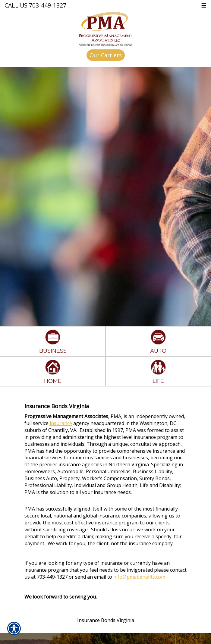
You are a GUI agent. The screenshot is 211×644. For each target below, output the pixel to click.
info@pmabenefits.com (139, 577)
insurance (61, 423)
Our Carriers (106, 55)
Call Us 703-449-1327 (35, 5)
